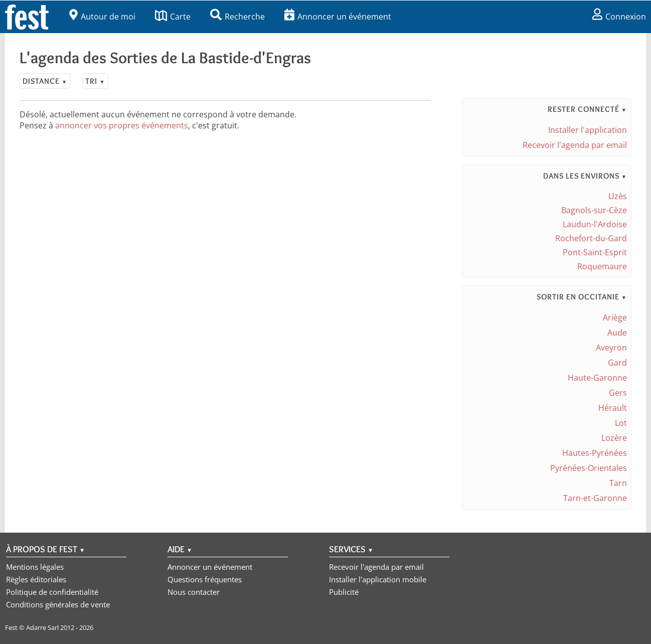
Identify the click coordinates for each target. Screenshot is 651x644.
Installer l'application (588, 130)
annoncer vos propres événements (122, 125)
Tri (95, 81)
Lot (621, 423)
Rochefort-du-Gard (591, 238)
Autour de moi (102, 17)
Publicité (344, 592)
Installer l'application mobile (378, 579)
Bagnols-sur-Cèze (594, 210)
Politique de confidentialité (52, 592)
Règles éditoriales (36, 579)
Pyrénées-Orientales (589, 468)
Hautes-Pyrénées (595, 453)
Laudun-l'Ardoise (595, 224)
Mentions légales (35, 567)
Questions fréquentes (205, 579)
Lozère (614, 438)
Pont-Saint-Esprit (595, 252)
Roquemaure (602, 266)
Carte (173, 17)
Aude (617, 333)
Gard (617, 363)
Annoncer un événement (338, 17)
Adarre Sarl (42, 627)
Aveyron (611, 348)
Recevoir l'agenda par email (575, 145)
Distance (45, 81)
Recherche (237, 17)
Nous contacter (194, 592)
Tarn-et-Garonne (595, 498)
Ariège (615, 317)
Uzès (618, 196)
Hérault (613, 408)
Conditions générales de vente (58, 604)
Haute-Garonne (597, 378)
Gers (618, 393)
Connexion (619, 17)
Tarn (618, 483)
